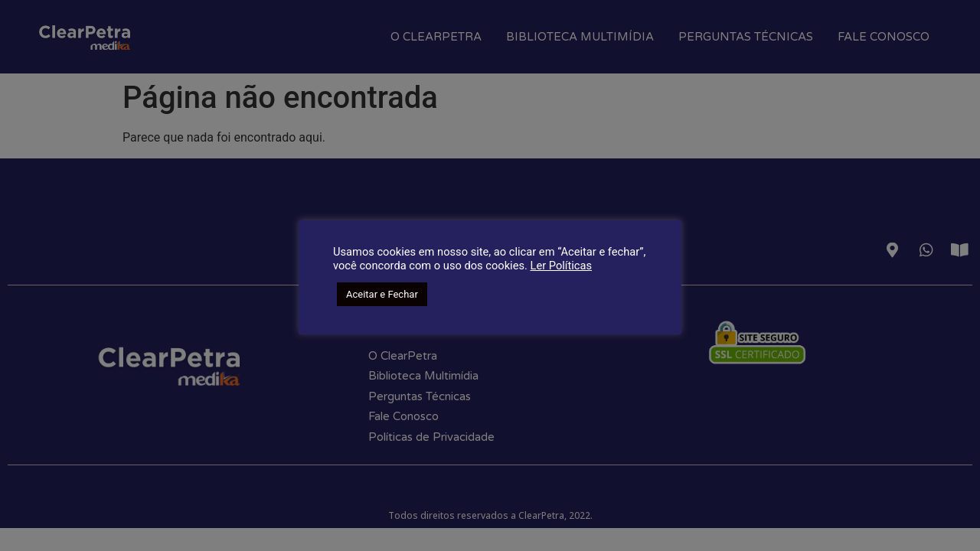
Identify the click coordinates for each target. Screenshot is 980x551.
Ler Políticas (561, 266)
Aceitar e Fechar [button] (382, 294)
